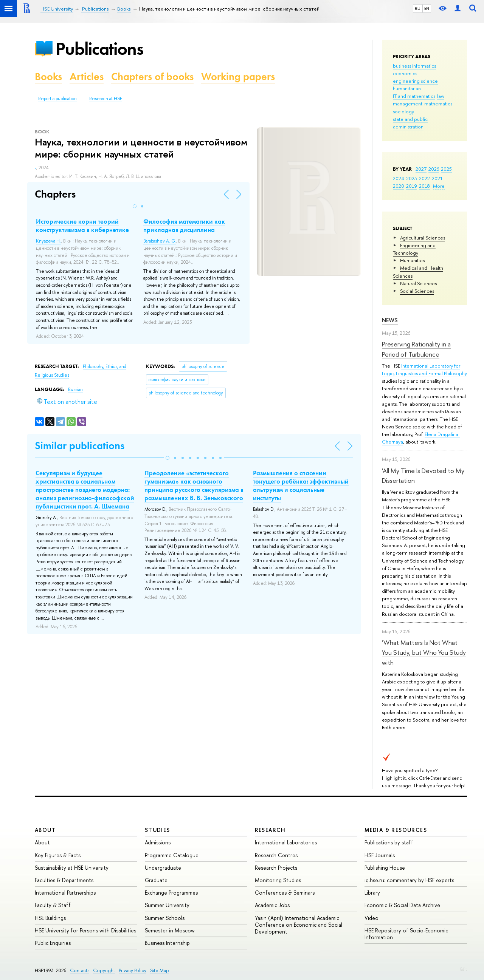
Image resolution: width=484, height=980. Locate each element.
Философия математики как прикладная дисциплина (184, 226)
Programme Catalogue (172, 855)
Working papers (238, 77)
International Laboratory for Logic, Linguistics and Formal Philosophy (424, 369)
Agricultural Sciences (423, 238)
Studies (157, 830)
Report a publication (57, 99)
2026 (434, 169)
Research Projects (276, 868)
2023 (412, 178)
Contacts (80, 970)
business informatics (414, 66)
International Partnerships (65, 893)
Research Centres (276, 855)
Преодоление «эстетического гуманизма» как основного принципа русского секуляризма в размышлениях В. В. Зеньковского (194, 485)
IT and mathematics (414, 96)
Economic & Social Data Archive (402, 905)
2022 (424, 178)
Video (372, 918)
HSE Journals (380, 855)
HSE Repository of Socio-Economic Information (406, 934)
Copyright (104, 970)
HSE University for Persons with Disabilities (85, 930)
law (441, 96)
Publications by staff (389, 842)
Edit (464, 969)
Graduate (156, 880)
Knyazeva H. (48, 241)
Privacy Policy (133, 970)
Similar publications (80, 446)
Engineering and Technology (414, 249)
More (439, 186)
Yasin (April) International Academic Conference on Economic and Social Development (299, 925)
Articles (87, 77)
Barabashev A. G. (160, 241)
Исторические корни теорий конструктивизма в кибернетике (82, 226)
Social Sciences (417, 291)
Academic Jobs (272, 905)
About (45, 830)
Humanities (412, 260)
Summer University (167, 905)
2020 (399, 186)
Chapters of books (152, 77)
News (390, 320)
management (408, 104)
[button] (135, 206)
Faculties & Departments (64, 880)
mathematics (438, 104)
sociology (403, 111)
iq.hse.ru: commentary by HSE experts (409, 880)
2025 (446, 169)
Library (372, 893)
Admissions (158, 842)
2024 (399, 178)
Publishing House (385, 868)
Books (48, 77)
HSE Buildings (50, 918)
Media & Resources (396, 830)
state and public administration (410, 123)
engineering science (415, 81)
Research (270, 830)
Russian (75, 390)
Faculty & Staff (53, 905)
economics (405, 73)
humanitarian (407, 88)
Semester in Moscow (170, 930)
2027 (421, 169)
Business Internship (167, 943)
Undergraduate (163, 868)
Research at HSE (106, 99)
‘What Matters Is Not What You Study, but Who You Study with (424, 652)
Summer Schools (165, 918)
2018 (424, 186)
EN (427, 8)
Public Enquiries (53, 943)
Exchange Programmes (171, 893)
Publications (99, 49)
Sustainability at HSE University (72, 868)
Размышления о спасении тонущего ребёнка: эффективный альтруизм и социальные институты (301, 485)
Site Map (160, 970)
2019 (412, 186)
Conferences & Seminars (285, 893)
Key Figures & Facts (58, 855)
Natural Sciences (418, 283)
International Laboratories (286, 842)
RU (418, 8)
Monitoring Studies (278, 880)
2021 (437, 178)
